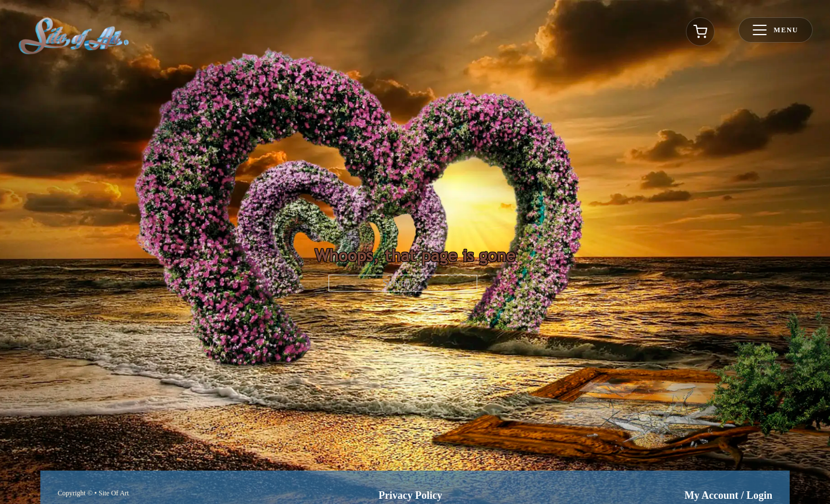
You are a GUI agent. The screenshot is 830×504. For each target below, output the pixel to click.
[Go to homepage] (74, 36)
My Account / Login (728, 495)
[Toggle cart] (700, 32)
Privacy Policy (410, 495)
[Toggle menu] (776, 30)
